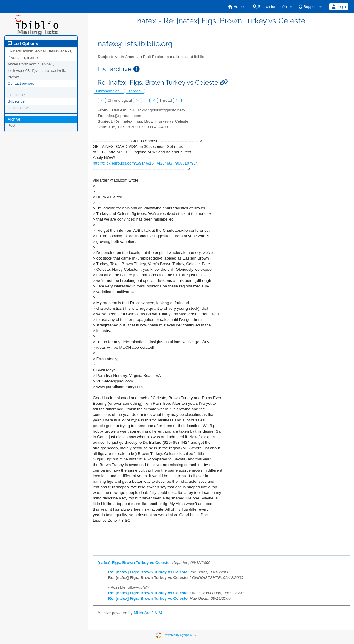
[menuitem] (236, 7)
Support (308, 7)
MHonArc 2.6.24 (148, 613)
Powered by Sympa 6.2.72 (181, 635)
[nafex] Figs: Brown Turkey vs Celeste (133, 563)
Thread (135, 91)
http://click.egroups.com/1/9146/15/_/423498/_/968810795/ (145, 163)
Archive (14, 119)
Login (339, 7)
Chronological (109, 91)
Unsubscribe (18, 108)
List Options (23, 43)
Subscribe (16, 101)
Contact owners (21, 83)
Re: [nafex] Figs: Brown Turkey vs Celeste (148, 572)
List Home (16, 95)
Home (236, 7)
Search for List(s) (270, 7)
